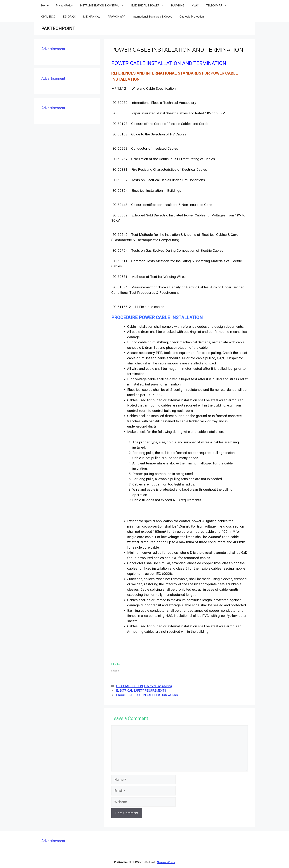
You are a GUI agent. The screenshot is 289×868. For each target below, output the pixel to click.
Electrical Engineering (158, 686)
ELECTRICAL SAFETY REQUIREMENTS (141, 691)
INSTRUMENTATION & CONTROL (104, 6)
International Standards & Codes (152, 17)
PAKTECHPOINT (58, 29)
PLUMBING (178, 6)
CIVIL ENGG (48, 17)
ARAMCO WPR (116, 17)
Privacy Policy (64, 6)
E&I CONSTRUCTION (129, 686)
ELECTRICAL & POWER (149, 6)
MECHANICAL (92, 17)
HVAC (195, 6)
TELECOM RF (218, 6)
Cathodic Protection (192, 17)
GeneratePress (166, 862)
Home (45, 6)
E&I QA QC (69, 17)
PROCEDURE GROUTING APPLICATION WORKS (147, 695)
